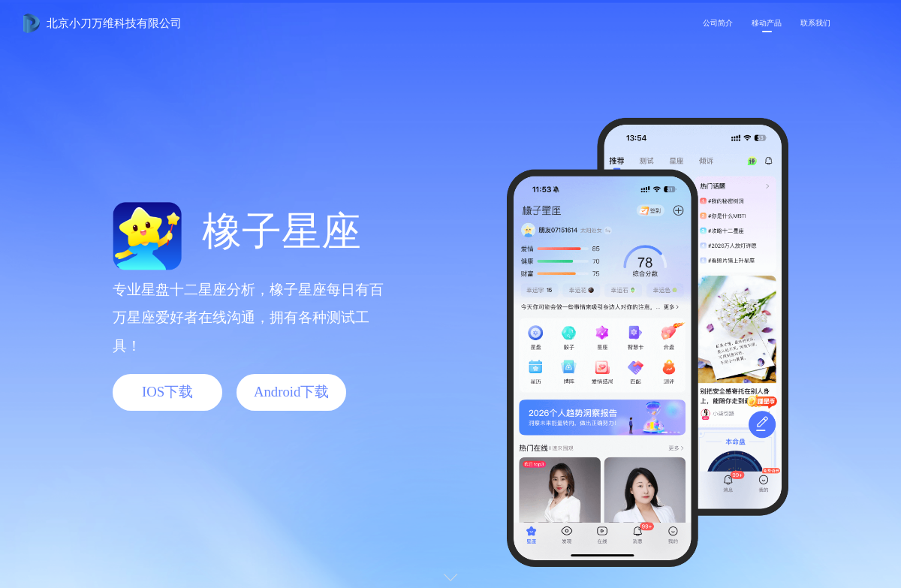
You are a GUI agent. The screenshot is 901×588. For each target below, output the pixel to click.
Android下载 (292, 392)
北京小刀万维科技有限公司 (114, 23)
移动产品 (767, 23)
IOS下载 (167, 392)
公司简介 (718, 23)
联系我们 (815, 23)
